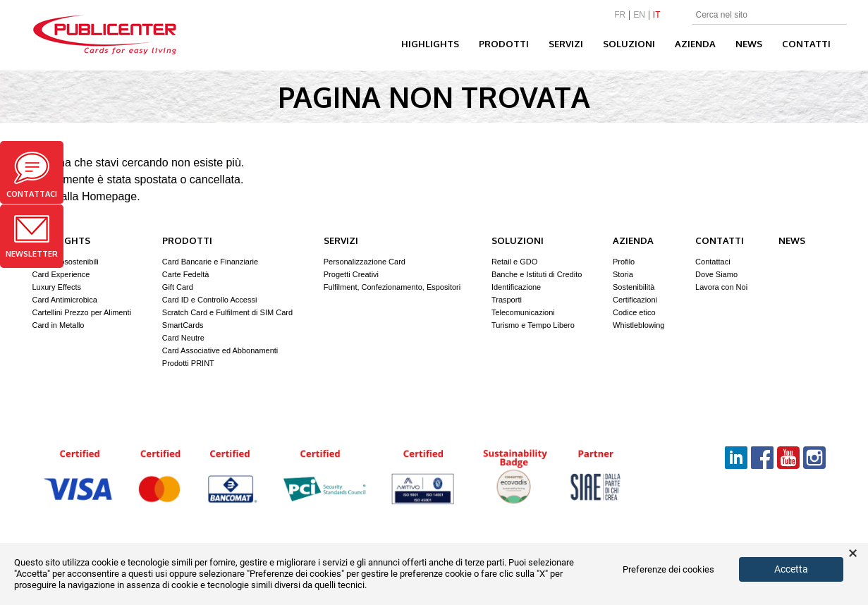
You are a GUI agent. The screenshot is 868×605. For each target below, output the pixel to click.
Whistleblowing (638, 325)
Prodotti (504, 44)
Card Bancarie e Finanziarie (210, 262)
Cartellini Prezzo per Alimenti (82, 312)
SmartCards (183, 325)
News (749, 44)
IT (657, 15)
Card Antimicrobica (65, 300)
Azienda (695, 44)
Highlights (430, 44)
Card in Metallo (59, 325)
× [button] (853, 554)
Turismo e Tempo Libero (533, 325)
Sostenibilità (634, 287)
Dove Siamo (716, 274)
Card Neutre (183, 338)
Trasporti (507, 300)
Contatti (806, 44)
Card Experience (61, 274)
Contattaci (32, 175)
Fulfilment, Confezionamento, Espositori (392, 287)
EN (639, 15)
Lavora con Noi (721, 287)
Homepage (109, 196)
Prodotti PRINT (188, 363)
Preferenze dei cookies (668, 570)
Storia (623, 274)
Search (838, 16)
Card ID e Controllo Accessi (210, 300)
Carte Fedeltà (186, 274)
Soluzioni (629, 44)
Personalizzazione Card (365, 262)
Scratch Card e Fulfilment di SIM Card (227, 312)
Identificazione (516, 287)
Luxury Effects (57, 287)
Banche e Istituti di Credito (537, 274)
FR (620, 15)
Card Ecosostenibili (66, 262)
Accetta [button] (791, 569)
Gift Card (178, 287)
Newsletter (32, 237)
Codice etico (634, 312)
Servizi (566, 44)
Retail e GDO (514, 262)
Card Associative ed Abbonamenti (220, 350)
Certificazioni (635, 300)
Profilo (624, 262)
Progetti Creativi (351, 274)
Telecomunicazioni (523, 312)
